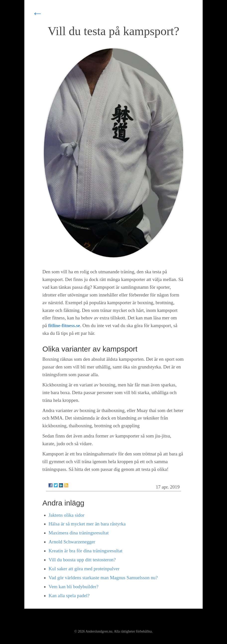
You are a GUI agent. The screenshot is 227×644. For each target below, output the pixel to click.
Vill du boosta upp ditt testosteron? (82, 560)
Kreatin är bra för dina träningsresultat (85, 551)
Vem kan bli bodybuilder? (73, 587)
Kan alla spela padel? (69, 596)
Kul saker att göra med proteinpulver (84, 569)
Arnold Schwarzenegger (72, 542)
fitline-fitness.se (64, 325)
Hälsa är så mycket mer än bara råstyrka (87, 524)
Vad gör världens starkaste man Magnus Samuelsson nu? (103, 578)
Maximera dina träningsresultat (79, 533)
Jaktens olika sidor (66, 515)
